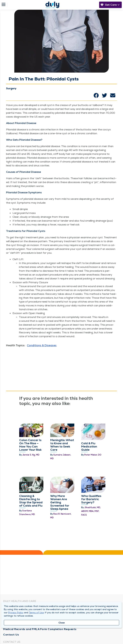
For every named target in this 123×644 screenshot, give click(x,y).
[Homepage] (52, 5)
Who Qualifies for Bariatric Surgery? (91, 499)
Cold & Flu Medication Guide (89, 446)
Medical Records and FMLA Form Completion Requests (40, 629)
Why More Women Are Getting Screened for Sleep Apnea (60, 502)
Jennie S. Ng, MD (31, 455)
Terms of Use (36, 613)
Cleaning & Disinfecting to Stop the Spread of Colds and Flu (31, 501)
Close (62, 623)
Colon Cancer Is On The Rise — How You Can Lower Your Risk (30, 445)
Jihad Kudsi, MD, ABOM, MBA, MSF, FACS (91, 511)
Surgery (11, 88)
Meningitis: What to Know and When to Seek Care (62, 445)
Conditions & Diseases (42, 345)
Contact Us (11, 635)
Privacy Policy (16, 613)
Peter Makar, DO (93, 455)
